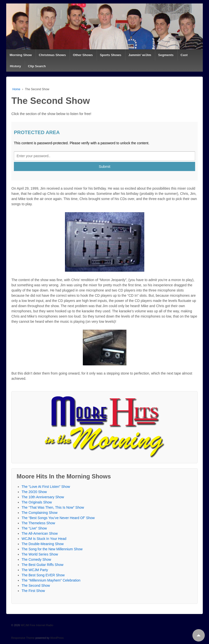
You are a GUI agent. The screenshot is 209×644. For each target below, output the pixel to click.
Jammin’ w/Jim (140, 55)
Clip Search (37, 66)
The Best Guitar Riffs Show (43, 565)
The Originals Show (37, 502)
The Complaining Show (40, 513)
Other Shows (83, 55)
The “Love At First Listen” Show (46, 487)
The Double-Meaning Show (43, 544)
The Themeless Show (38, 523)
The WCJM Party (35, 570)
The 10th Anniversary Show (43, 497)
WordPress (57, 638)
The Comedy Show (36, 559)
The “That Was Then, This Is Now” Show (53, 507)
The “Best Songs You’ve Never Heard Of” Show (58, 518)
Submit (104, 166)
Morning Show (21, 55)
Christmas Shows (52, 55)
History (15, 66)
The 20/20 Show (34, 492)
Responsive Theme (23, 638)
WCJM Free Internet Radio (37, 625)
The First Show (33, 591)
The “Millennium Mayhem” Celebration (51, 580)
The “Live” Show (34, 528)
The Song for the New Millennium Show (52, 549)
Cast (184, 55)
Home (16, 89)
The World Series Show (40, 554)
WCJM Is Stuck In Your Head (44, 539)
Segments (166, 55)
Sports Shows (111, 55)
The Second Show (36, 585)
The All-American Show (40, 533)
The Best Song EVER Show (43, 575)
